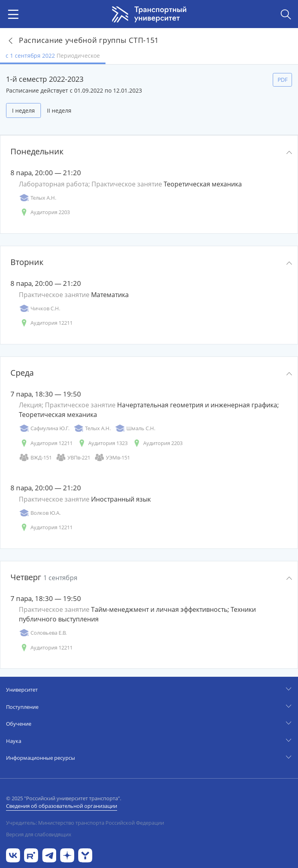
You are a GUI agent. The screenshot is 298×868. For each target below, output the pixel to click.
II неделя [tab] (59, 110)
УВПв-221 (73, 458)
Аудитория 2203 (44, 212)
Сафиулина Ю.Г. (44, 428)
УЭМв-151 (112, 458)
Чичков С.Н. (40, 309)
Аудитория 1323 (102, 443)
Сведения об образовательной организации (62, 806)
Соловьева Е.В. (43, 633)
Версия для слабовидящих (39, 834)
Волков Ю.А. (40, 513)
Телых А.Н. (38, 198)
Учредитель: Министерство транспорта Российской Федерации (85, 823)
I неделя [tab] (23, 110)
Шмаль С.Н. (135, 428)
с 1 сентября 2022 (53, 56)
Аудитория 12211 (46, 323)
